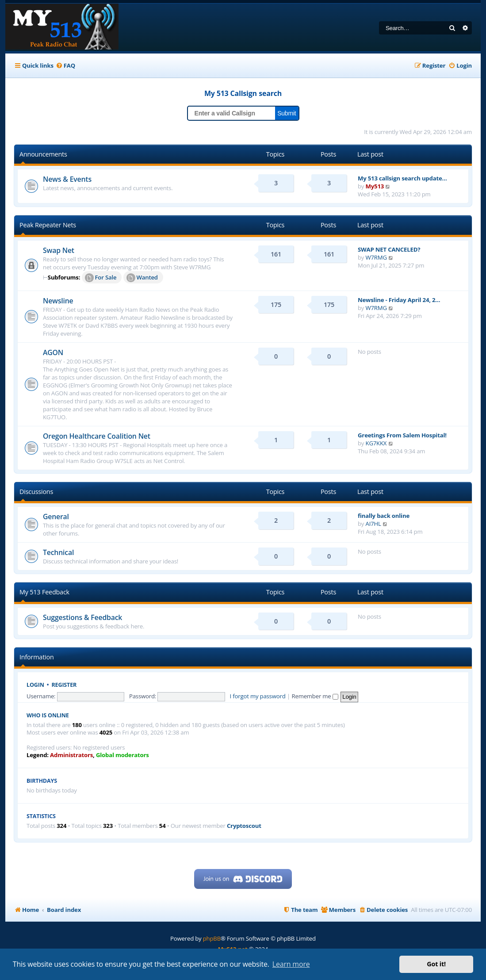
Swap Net (59, 250)
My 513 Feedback (44, 592)
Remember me (315, 696)
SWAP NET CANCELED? (389, 249)
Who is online (48, 715)
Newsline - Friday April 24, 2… (399, 300)
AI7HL (373, 524)
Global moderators (122, 755)
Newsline (58, 301)
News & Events (67, 179)
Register (64, 685)
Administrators (71, 755)
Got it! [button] (436, 964)
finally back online (384, 516)
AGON (53, 352)
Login (35, 685)
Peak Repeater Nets (48, 225)
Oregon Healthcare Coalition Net (97, 436)
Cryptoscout (244, 826)
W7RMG (376, 257)
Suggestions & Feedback (82, 617)
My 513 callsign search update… (402, 178)
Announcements (43, 154)
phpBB (212, 938)
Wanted (142, 278)
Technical (58, 552)
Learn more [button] (291, 964)
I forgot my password (258, 696)
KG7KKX (376, 443)
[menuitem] (65, 66)
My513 (375, 186)
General (56, 517)
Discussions (36, 492)
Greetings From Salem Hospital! (402, 435)
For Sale (101, 278)
